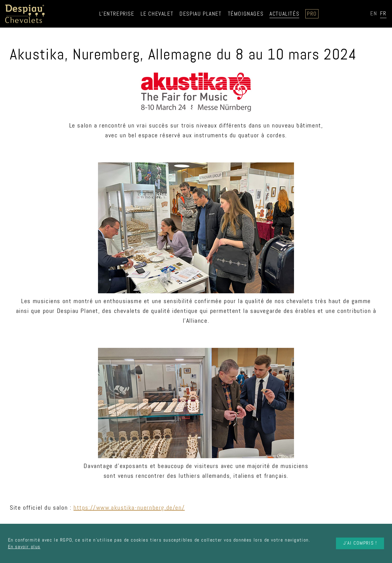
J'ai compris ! (360, 543)
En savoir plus (24, 547)
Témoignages (246, 14)
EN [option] (374, 13)
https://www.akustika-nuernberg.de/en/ (129, 508)
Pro (312, 14)
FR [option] (383, 13)
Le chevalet (157, 14)
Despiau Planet (200, 14)
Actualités (284, 14)
